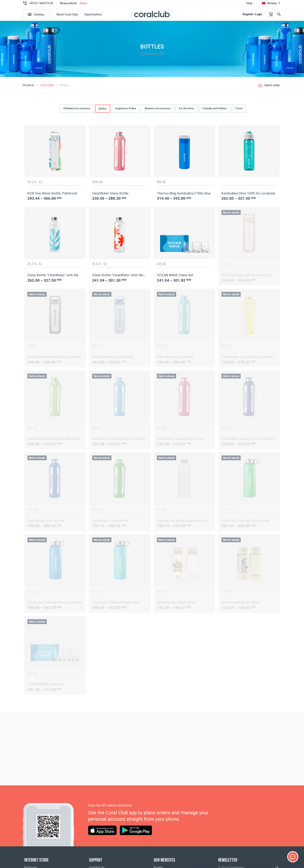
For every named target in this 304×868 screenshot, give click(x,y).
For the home (186, 110)
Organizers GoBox (126, 110)
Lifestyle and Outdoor (215, 110)
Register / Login (252, 14)
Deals (83, 3)
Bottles (103, 110)
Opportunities (93, 14)
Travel (239, 110)
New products (68, 3)
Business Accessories (158, 110)
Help (249, 3)
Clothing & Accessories (77, 110)
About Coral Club (67, 14)
